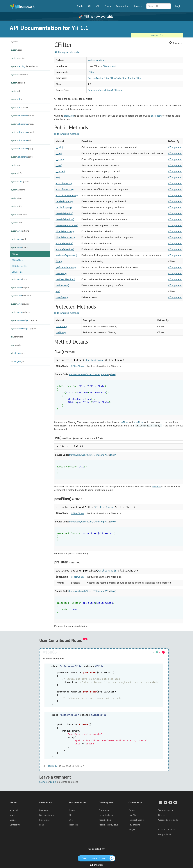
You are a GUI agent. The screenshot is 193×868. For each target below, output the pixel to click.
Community (123, 6)
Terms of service (166, 810)
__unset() (60, 171)
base (17, 50)
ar (17, 99)
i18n (17, 173)
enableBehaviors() (65, 249)
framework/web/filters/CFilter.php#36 (89, 374)
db (16, 91)
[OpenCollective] (97, 858)
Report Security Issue (108, 825)
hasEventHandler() (65, 279)
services (20, 304)
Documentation (46, 815)
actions (20, 231)
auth (19, 239)
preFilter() (69, 116)
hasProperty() (62, 285)
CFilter (15, 254)
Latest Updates (106, 815)
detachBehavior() (64, 213)
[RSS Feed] (175, 802)
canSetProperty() (64, 207)
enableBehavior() (64, 243)
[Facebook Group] (170, 802)
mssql (22, 124)
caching (18, 58)
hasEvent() (61, 273)
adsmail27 (51, 766)
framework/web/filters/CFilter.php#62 (89, 591)
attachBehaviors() (65, 189)
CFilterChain (18, 260)
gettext (20, 181)
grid (18, 353)
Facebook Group (136, 820)
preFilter (124, 422)
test (16, 198)
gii (16, 165)
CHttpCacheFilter (20, 266)
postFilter (138, 422)
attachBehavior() (64, 183)
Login (178, 6)
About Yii (14, 810)
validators (19, 214)
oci (21, 140)
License (13, 820)
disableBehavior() (65, 231)
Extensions (44, 820)
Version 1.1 (157, 35)
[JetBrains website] (96, 865)
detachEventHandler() (67, 225)
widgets (20, 312)
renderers (21, 296)
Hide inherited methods (67, 134)
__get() (59, 153)
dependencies (25, 66)
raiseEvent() (62, 297)
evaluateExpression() (66, 255)
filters (19, 247)
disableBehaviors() (65, 237)
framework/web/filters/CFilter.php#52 (89, 455)
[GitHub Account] (160, 802)
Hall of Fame (134, 825)
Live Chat (133, 815)
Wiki (98, 6)
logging (18, 190)
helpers (20, 287)
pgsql (22, 149)
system (14, 42)
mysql (22, 132)
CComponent (109, 66)
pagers (24, 328)
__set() (59, 165)
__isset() (60, 159)
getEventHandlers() (66, 267)
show (113, 374)
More (138, 6)
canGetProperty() (64, 201)
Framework (44, 810)
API (89, 6)
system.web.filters (97, 60)
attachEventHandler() (67, 195)
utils (17, 206)
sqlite (22, 157)
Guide (80, 6)
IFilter (91, 72)
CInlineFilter (18, 272)
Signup (43, 782)
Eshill (168, 834)
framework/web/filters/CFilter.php (105, 90)
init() (58, 291)
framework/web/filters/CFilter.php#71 (89, 522)
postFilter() (156, 116)
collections (20, 75)
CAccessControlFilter (98, 78)
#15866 (50, 652)
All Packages (61, 52)
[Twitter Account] (165, 802)
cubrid (23, 116)
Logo (42, 825)
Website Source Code (168, 820)
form (19, 279)
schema (19, 107)
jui (18, 361)
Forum (108, 6)
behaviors (17, 337)
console (18, 83)
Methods (74, 52)
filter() (59, 261)
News (12, 815)
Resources (74, 825)
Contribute (104, 810)
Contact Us (15, 825)
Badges (132, 829)
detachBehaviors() (65, 219)
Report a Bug (105, 820)
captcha (24, 320)
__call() (59, 147)
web (16, 223)
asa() (58, 177)
